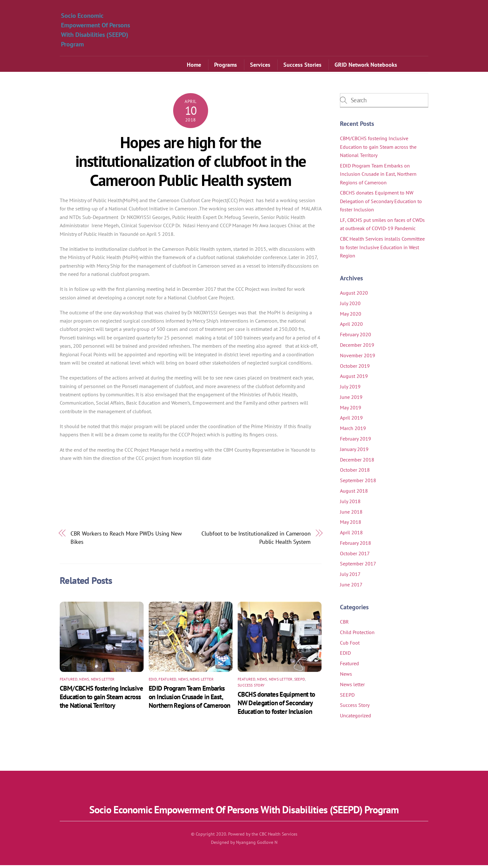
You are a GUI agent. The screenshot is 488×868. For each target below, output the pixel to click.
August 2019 (354, 379)
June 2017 (351, 587)
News (84, 682)
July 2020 (350, 306)
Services (260, 66)
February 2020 (356, 337)
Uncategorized (356, 718)
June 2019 (351, 400)
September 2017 (358, 566)
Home (194, 66)
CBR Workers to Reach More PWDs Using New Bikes (126, 540)
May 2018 (351, 525)
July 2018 (350, 504)
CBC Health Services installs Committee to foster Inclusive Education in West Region (382, 250)
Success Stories (302, 66)
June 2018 (351, 515)
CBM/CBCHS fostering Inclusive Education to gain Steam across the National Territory (101, 700)
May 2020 (351, 317)
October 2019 (355, 369)
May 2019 (351, 410)
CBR (344, 625)
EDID (153, 682)
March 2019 (353, 431)
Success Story (251, 688)
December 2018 (357, 462)
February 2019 (356, 441)
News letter (103, 682)
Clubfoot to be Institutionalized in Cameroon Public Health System (256, 540)
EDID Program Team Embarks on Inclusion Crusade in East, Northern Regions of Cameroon (190, 700)
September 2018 (358, 483)
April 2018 (351, 535)
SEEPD (300, 682)
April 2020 (351, 327)
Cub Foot (350, 646)
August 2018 (354, 494)
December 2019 (357, 348)
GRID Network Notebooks (366, 66)
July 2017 (350, 577)
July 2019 (350, 389)
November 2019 (358, 358)
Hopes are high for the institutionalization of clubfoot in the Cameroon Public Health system (191, 164)
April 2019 (351, 421)
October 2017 (355, 556)
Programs (226, 66)
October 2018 (355, 473)
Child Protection (357, 635)
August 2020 (354, 296)
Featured (69, 682)
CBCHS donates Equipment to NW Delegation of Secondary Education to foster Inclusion (276, 706)
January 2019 (354, 452)
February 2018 (356, 546)
